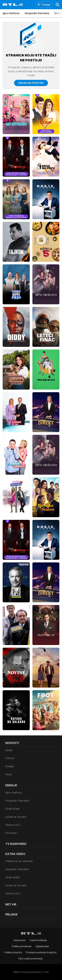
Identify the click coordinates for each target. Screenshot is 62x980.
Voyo (9, 774)
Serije (9, 750)
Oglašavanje (42, 946)
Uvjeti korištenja (38, 940)
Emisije (9, 766)
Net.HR (11, 904)
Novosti (12, 743)
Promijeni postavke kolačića (41, 952)
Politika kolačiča (13, 952)
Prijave (11, 914)
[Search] (58, 5)
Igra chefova (11, 13)
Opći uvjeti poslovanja (30, 958)
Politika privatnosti (22, 946)
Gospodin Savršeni (37, 13)
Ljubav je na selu (16, 817)
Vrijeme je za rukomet (19, 861)
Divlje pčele (12, 809)
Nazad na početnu (31, 83)
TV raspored (16, 844)
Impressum (20, 940)
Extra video (15, 854)
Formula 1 (11, 833)
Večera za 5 (13, 825)
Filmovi (10, 758)
